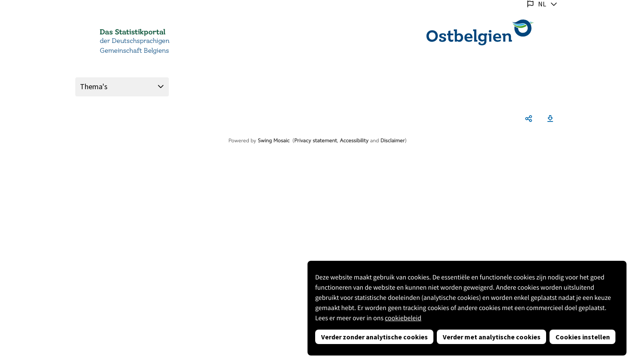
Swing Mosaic (274, 141)
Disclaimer (392, 141)
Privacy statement (316, 141)
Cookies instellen (583, 337)
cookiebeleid (403, 318)
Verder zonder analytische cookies (374, 337)
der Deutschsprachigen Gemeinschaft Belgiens (135, 46)
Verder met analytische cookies (492, 337)
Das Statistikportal (133, 32)
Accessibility (354, 141)
